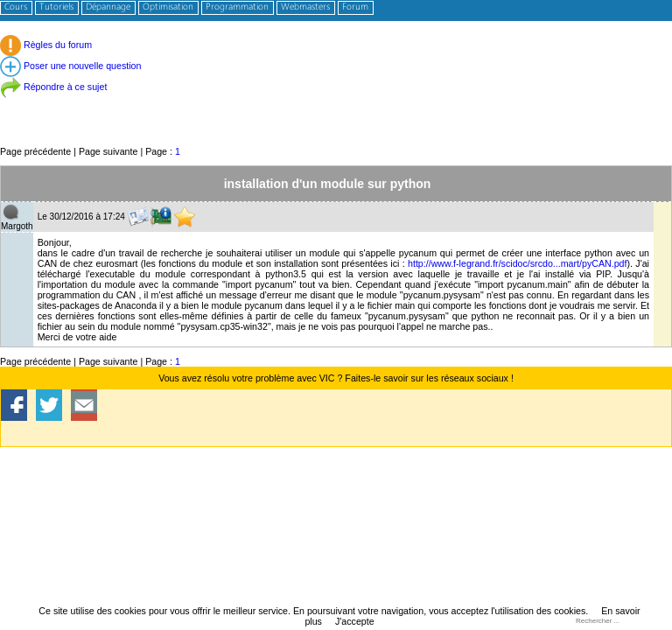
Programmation (237, 7)
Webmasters (305, 7)
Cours (16, 7)
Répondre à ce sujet (53, 87)
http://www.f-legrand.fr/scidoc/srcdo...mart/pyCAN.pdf (518, 263)
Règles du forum (46, 45)
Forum (355, 7)
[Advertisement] (336, 105)
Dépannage (108, 7)
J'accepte (355, 621)
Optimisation (168, 7)
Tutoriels (56, 7)
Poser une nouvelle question (70, 66)
